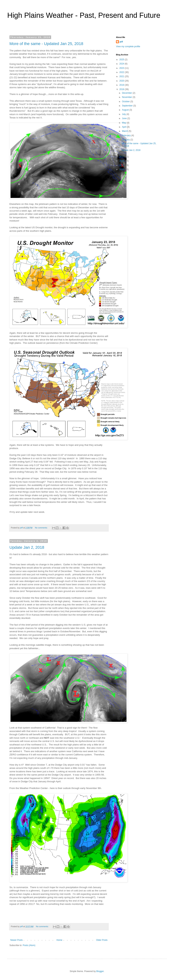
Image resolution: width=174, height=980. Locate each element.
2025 (122, 60)
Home (59, 940)
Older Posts (102, 940)
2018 (122, 89)
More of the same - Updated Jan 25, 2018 (46, 44)
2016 (122, 161)
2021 (122, 76)
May (124, 123)
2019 (122, 85)
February (127, 135)
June (125, 118)
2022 (122, 72)
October (126, 102)
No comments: (42, 528)
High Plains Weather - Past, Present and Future (84, 15)
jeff (121, 42)
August (126, 110)
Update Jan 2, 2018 (27, 547)
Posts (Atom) (29, 945)
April (124, 127)
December (127, 93)
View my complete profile (128, 46)
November (127, 97)
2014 (122, 169)
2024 (122, 64)
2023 (122, 68)
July (124, 114)
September (128, 106)
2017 (122, 157)
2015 (122, 165)
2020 (122, 81)
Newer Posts (16, 940)
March (125, 131)
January (126, 140)
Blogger (100, 971)
